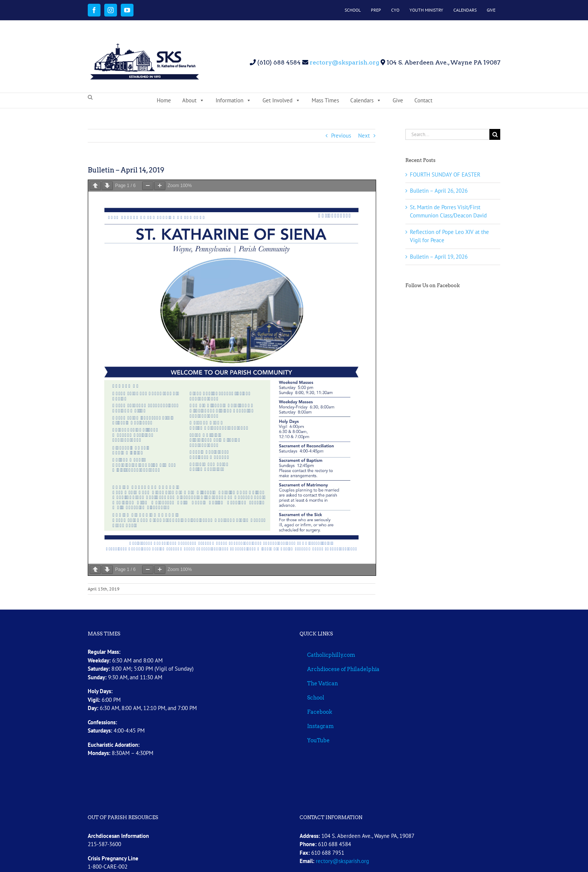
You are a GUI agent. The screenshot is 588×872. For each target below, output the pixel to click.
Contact (423, 100)
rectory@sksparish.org (344, 62)
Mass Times (325, 100)
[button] (90, 97)
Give (398, 100)
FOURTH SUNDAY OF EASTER (445, 175)
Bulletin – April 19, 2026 (439, 257)
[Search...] (447, 134)
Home (164, 100)
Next (364, 136)
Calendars (366, 100)
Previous (341, 136)
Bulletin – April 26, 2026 (439, 191)
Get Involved (281, 100)
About (193, 100)
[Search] (495, 134)
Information (233, 100)
